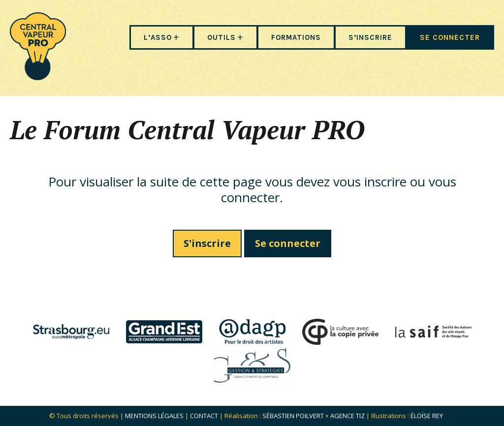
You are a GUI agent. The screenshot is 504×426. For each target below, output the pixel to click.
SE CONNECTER (450, 37)
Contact (204, 416)
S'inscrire (207, 243)
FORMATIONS (296, 37)
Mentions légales (154, 416)
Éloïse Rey (427, 416)
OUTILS (221, 37)
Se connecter (288, 243)
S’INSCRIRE (370, 37)
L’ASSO (158, 37)
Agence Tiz (347, 416)
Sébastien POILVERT (293, 416)
